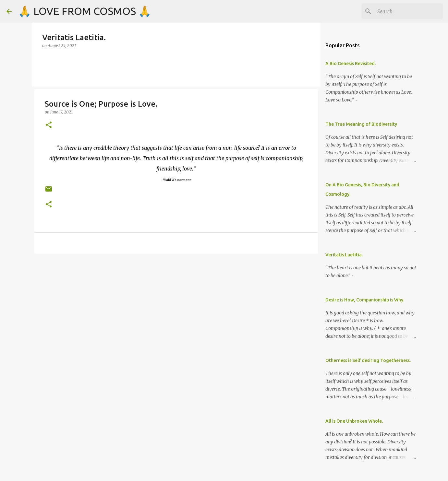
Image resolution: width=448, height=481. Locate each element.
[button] (49, 125)
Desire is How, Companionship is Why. (365, 300)
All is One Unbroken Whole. (354, 421)
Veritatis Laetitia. (344, 255)
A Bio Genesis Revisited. (351, 64)
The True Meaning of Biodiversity (361, 124)
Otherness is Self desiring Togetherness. (368, 360)
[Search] (409, 11)
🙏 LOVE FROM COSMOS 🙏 (85, 11)
